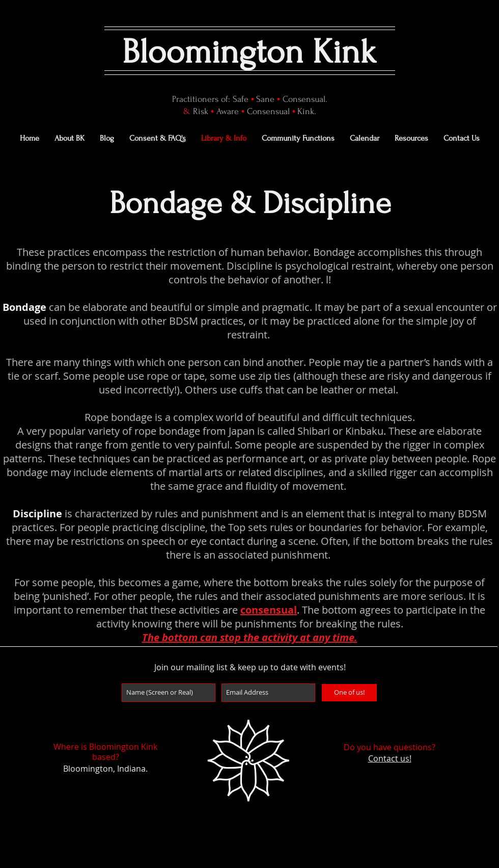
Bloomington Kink (249, 52)
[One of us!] (349, 693)
